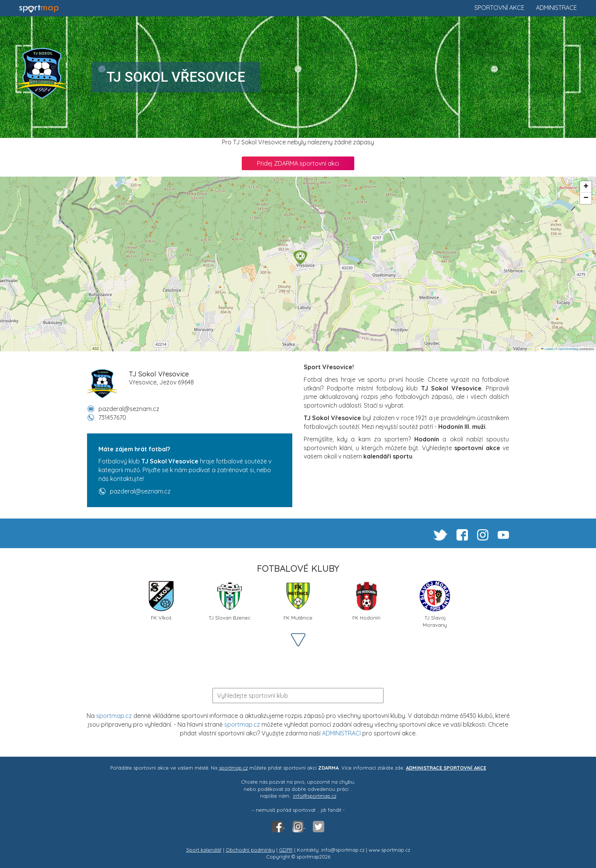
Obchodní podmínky (250, 850)
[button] (300, 257)
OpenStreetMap (568, 349)
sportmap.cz (114, 716)
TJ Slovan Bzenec (230, 601)
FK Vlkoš (161, 601)
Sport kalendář (204, 850)
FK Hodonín (366, 601)
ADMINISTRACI (341, 733)
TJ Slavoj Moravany (435, 604)
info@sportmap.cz (315, 796)
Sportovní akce (499, 8)
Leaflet (547, 349)
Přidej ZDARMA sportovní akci (298, 163)
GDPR (286, 850)
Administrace (556, 8)
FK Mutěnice (298, 601)
